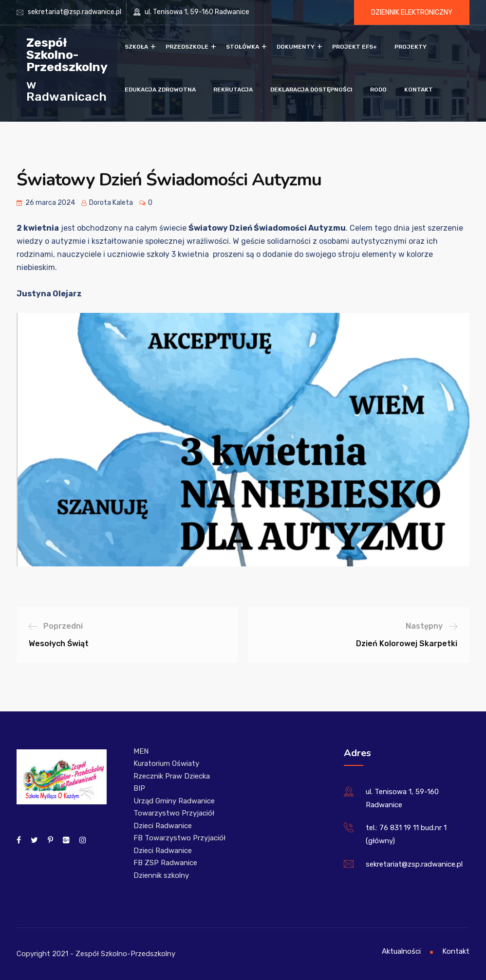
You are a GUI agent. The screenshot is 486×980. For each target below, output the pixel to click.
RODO (378, 90)
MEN (141, 751)
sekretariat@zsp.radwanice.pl (75, 12)
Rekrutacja (233, 90)
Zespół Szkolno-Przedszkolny (67, 54)
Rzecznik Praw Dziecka (172, 776)
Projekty (411, 47)
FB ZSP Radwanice (165, 863)
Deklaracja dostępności (311, 90)
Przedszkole (187, 47)
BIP (139, 788)
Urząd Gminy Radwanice (174, 801)
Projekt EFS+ (355, 47)
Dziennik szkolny (161, 875)
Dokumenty (296, 47)
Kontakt (419, 90)
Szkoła (136, 47)
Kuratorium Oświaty (166, 763)
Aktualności (401, 951)
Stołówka (243, 47)
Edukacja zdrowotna (160, 90)
